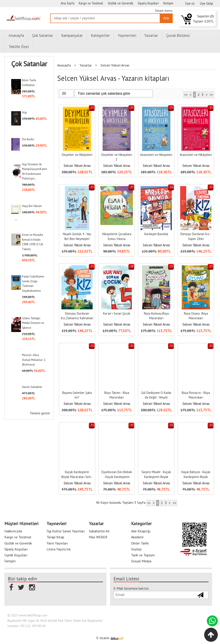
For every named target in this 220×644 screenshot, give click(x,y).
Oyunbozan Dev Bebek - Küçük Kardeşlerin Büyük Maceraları (117, 477)
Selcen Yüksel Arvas (77, 166)
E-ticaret (103, 638)
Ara (166, 18)
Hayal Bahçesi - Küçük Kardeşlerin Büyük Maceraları (196, 477)
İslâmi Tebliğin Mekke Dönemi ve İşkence (33, 323)
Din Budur (28, 139)
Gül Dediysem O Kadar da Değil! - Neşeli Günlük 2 (156, 397)
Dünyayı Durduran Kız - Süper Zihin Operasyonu (196, 239)
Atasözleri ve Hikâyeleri (196, 155)
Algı (24, 112)
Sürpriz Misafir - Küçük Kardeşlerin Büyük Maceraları (156, 477)
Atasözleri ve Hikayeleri (156, 155)
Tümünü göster (40, 413)
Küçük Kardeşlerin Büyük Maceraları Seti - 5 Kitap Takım (77, 477)
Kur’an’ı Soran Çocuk (117, 313)
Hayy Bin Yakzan (32, 206)
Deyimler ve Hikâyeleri (77, 155)
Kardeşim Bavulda (156, 234)
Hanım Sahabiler (32, 387)
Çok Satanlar (29, 64)
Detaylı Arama (164, 11)
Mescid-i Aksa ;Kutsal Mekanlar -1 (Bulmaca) (34, 360)
